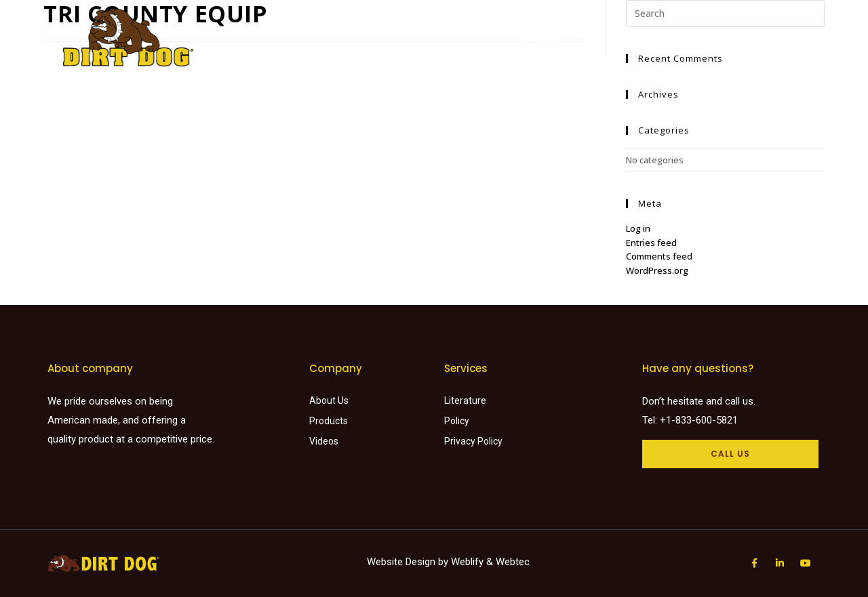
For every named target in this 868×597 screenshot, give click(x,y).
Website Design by (409, 562)
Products (372, 30)
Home (319, 30)
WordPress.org (657, 270)
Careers (539, 44)
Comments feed (659, 256)
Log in (638, 228)
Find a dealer (445, 30)
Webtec (513, 562)
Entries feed (651, 243)
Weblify (467, 562)
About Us (634, 30)
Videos (580, 30)
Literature (521, 30)
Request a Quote (716, 30)
